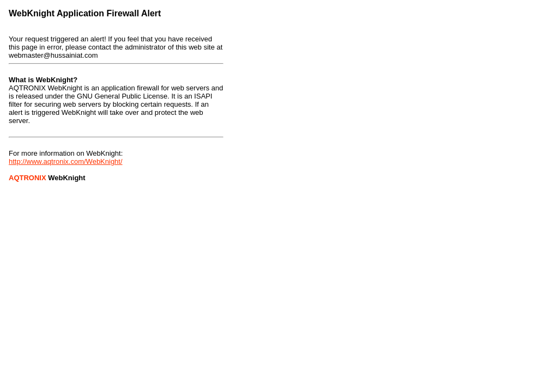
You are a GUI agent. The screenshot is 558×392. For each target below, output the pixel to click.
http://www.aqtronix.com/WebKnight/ (66, 161)
